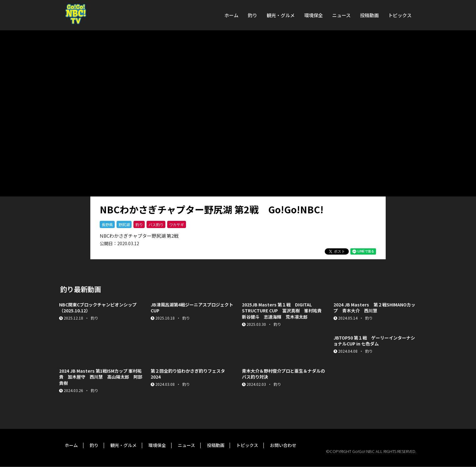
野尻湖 (124, 224)
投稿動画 (369, 15)
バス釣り (156, 224)
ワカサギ (177, 224)
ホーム (231, 15)
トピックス (400, 15)
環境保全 (313, 15)
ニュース (341, 15)
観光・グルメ (281, 15)
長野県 (107, 224)
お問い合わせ (283, 445)
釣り (253, 15)
